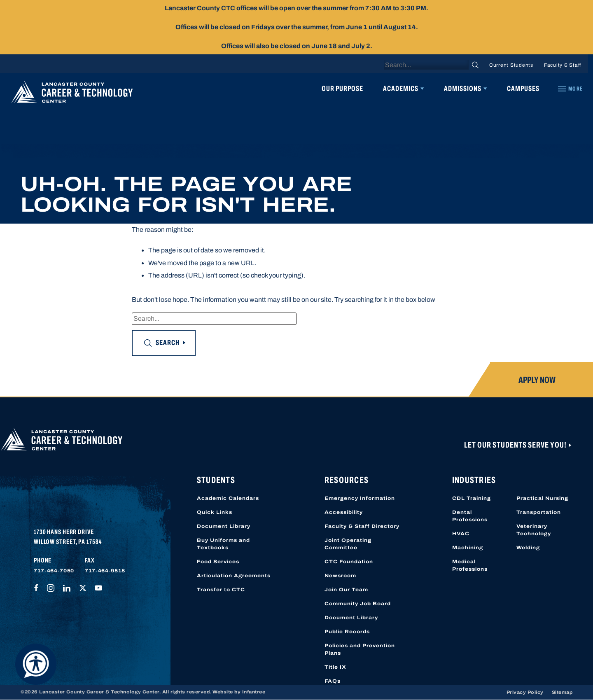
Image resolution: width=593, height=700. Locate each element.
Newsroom (340, 576)
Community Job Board (358, 604)
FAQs (333, 681)
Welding (528, 548)
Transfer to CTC (221, 590)
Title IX (335, 667)
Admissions (463, 89)
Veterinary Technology (534, 530)
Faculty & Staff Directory (362, 526)
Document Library (224, 526)
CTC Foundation (349, 562)
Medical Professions (470, 565)
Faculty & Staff (563, 65)
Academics (401, 89)
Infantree (254, 692)
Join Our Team (346, 590)
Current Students (511, 65)
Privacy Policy (525, 692)
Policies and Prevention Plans (360, 649)
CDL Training (472, 498)
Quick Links (215, 512)
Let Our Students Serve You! (516, 445)
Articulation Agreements (234, 576)
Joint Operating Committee (348, 544)
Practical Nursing (542, 498)
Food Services (218, 562)
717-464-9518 (105, 571)
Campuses (523, 89)
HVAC (461, 534)
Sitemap (562, 692)
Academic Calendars (228, 498)
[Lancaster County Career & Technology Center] (72, 94)
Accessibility (344, 512)
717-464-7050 (54, 571)
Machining (468, 548)
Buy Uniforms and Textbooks (223, 544)
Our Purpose (342, 89)
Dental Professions (470, 516)
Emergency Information (360, 498)
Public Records (347, 632)
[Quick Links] (570, 89)
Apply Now (537, 380)
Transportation (539, 512)
